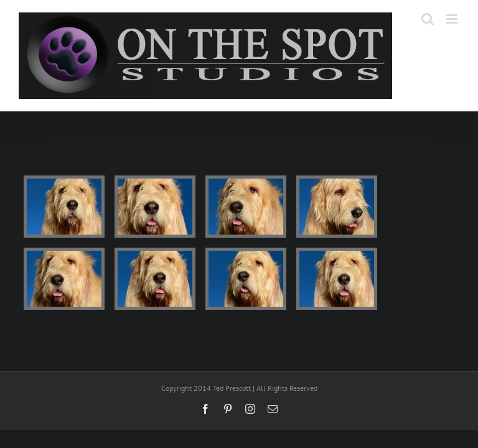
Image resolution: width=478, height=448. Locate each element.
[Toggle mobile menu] (453, 19)
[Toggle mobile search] (428, 19)
